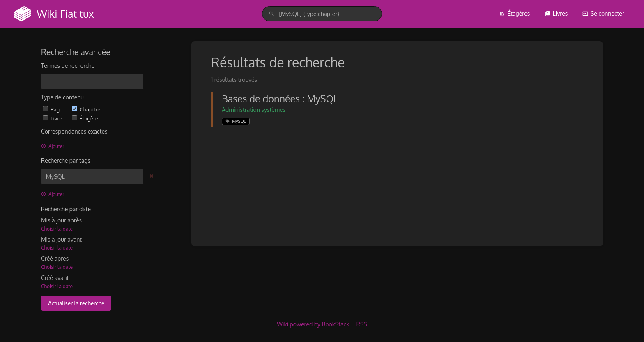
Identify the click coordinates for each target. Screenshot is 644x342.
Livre (53, 118)
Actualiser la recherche (76, 303)
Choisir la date (57, 229)
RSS (362, 324)
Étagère (85, 118)
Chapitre (86, 109)
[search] (322, 14)
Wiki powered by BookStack (313, 324)
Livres (556, 13)
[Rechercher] (271, 14)
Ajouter (53, 146)
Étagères (514, 13)
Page (53, 109)
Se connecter (603, 13)
